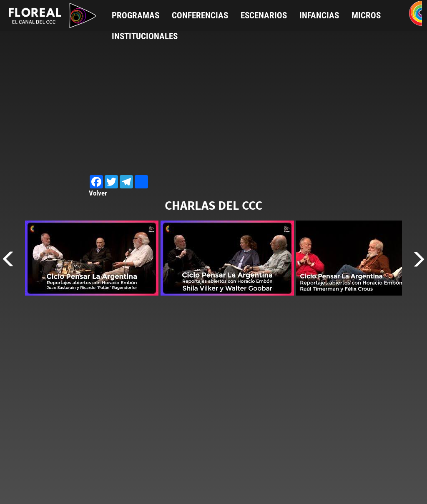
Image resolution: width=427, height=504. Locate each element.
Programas (136, 15)
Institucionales (145, 36)
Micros (366, 15)
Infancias (319, 15)
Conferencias (200, 15)
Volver (98, 193)
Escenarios (264, 15)
